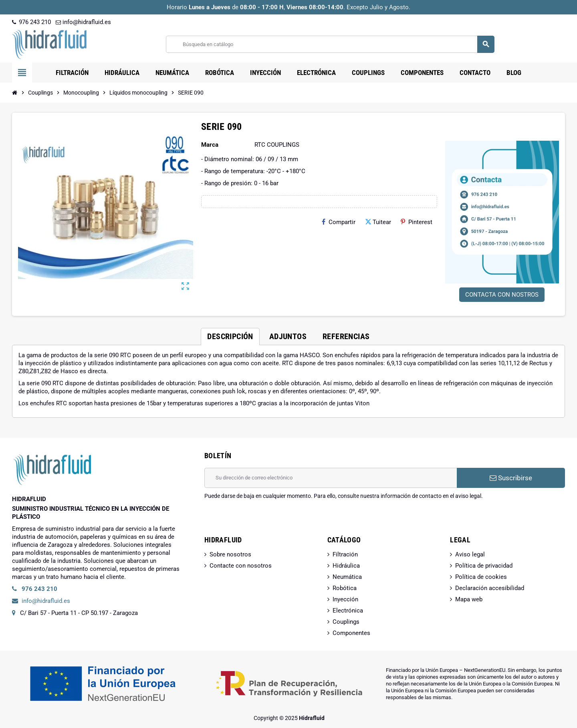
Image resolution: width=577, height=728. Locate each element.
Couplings (346, 622)
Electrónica (348, 611)
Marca (210, 145)
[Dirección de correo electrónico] (331, 478)
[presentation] (265, 520)
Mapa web (469, 599)
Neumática (347, 577)
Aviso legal (470, 554)
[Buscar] (330, 44)
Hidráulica (346, 566)
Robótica (345, 588)
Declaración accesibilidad (490, 588)
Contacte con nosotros (241, 566)
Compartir (339, 222)
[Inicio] (15, 93)
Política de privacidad (484, 566)
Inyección (345, 599)
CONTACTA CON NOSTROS (502, 295)
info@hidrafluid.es (83, 22)
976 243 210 (31, 22)
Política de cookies (481, 577)
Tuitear (378, 222)
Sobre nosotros (230, 554)
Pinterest (417, 222)
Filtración (345, 554)
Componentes (351, 633)
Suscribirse (511, 478)
